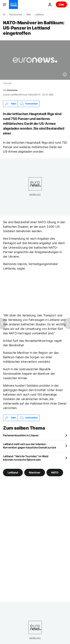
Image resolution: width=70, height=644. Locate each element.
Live (61, 4)
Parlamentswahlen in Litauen (21, 435)
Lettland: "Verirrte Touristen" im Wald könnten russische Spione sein (26, 458)
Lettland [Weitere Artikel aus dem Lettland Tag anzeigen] (13, 472)
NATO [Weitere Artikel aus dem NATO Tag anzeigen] (55, 472)
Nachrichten (16, 15)
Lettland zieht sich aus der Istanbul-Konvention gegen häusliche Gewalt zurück (30, 446)
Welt (29, 15)
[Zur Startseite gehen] (13, 4)
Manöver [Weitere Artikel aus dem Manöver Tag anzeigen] (35, 472)
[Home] (4, 14)
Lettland (39, 15)
